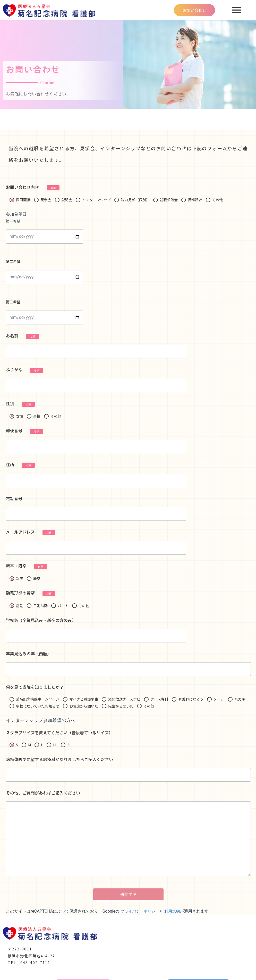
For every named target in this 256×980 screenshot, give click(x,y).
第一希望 (45, 231)
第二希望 (45, 271)
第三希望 (45, 312)
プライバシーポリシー (141, 919)
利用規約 (175, 919)
